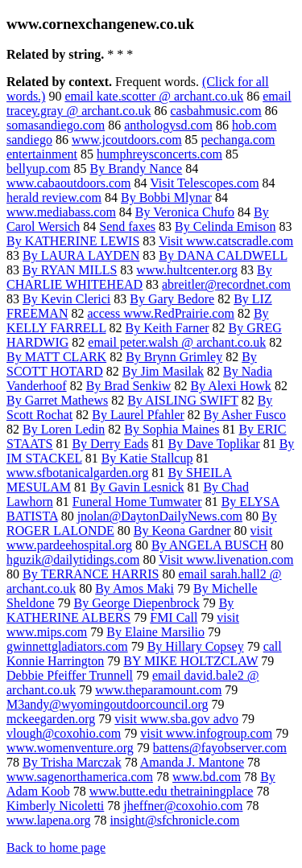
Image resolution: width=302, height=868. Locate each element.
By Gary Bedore (172, 299)
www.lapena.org (48, 820)
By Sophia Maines (172, 429)
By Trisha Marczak (72, 762)
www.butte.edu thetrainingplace (172, 791)
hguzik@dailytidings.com (73, 559)
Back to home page (56, 847)
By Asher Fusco (245, 415)
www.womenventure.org (70, 748)
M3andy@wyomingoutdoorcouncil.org (107, 704)
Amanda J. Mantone (192, 762)
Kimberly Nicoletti (55, 806)
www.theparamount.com (158, 690)
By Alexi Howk (230, 386)
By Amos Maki (134, 588)
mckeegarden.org (51, 719)
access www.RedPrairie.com (160, 313)
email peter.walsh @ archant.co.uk (177, 342)
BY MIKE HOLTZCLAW (190, 661)
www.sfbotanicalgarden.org (77, 473)
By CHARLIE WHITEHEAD (139, 277)
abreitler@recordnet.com (226, 284)
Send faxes (127, 226)
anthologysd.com (168, 125)
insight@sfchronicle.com (174, 820)
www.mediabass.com (61, 212)
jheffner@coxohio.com (183, 806)
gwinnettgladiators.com (67, 646)
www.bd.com (207, 777)
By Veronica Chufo (185, 212)
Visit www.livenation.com (226, 559)
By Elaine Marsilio (155, 632)
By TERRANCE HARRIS (91, 574)
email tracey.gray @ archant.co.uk (149, 103)
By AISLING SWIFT (183, 400)
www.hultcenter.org (187, 270)
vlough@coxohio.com (64, 733)
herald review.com (54, 197)
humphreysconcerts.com (159, 154)
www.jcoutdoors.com (127, 140)
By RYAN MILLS (70, 270)
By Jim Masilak (163, 371)
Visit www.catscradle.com (226, 241)
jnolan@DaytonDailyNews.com (160, 516)
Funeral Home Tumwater (137, 502)
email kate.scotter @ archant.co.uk (154, 96)
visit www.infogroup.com (206, 733)
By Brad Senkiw (129, 386)
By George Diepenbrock (137, 603)
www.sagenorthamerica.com (80, 777)
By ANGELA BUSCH (209, 545)
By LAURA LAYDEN (81, 255)
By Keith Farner (168, 328)
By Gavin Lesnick (137, 487)
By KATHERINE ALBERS (120, 610)
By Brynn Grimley (174, 357)
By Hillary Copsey (196, 646)
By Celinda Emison (225, 226)
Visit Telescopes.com (204, 183)
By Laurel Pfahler (138, 415)
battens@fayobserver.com (220, 748)
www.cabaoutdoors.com (68, 183)
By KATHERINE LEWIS (73, 241)
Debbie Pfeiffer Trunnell (70, 675)
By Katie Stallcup (147, 458)
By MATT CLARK (56, 357)
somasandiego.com (56, 125)
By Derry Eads (110, 444)
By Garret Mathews (57, 400)
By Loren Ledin (64, 429)
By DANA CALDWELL (223, 255)
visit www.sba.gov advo (176, 719)
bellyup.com (39, 169)
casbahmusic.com (215, 111)
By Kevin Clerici (66, 299)
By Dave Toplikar (214, 444)
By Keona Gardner (182, 531)
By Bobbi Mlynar (166, 197)
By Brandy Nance (137, 169)
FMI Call (174, 617)
